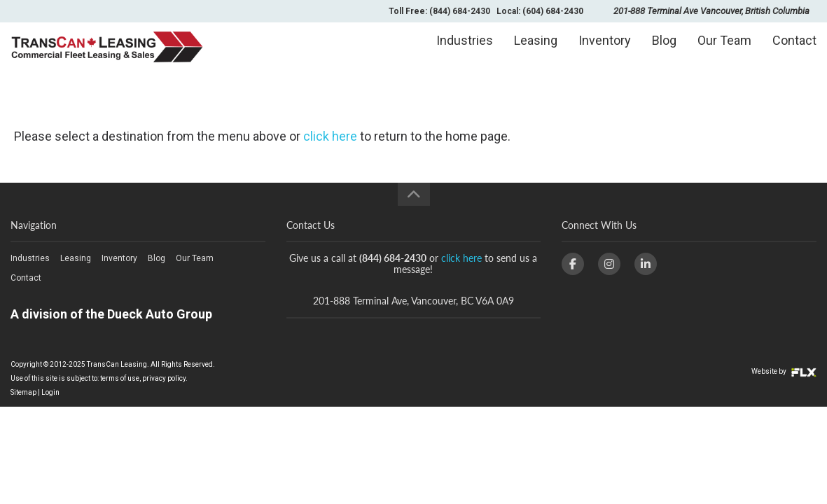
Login (50, 392)
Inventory (605, 54)
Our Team (724, 54)
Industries (465, 54)
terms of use (120, 378)
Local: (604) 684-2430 (540, 11)
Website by (784, 371)
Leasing (536, 54)
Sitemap (23, 392)
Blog (664, 54)
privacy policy (164, 378)
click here (330, 136)
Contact (794, 54)
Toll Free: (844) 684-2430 (439, 11)
